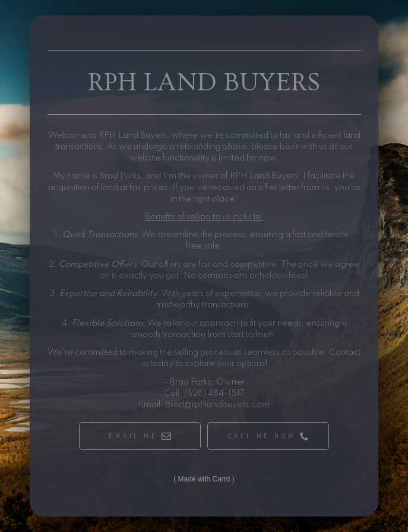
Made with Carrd (204, 479)
